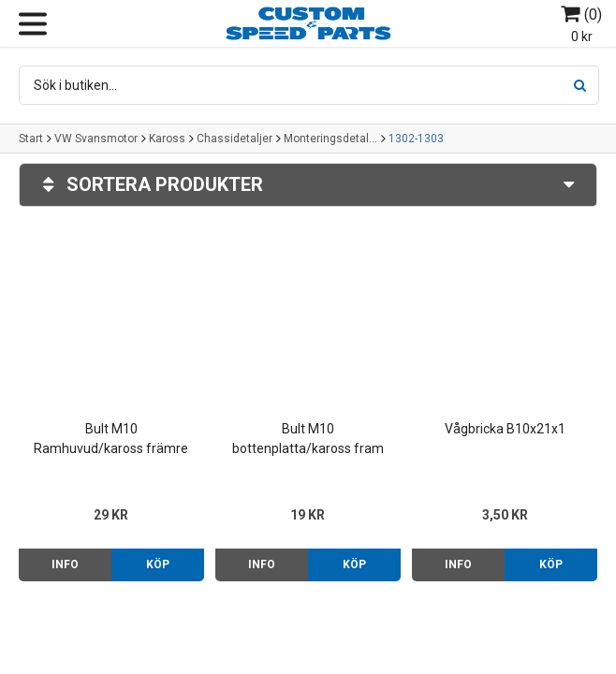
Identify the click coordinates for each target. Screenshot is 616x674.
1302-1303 (416, 139)
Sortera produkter (308, 185)
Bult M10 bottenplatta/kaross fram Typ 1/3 (308, 440)
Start (31, 139)
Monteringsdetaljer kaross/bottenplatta (330, 139)
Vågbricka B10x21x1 (505, 429)
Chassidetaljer (235, 139)
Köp (158, 564)
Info (65, 564)
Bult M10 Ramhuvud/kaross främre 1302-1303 (111, 440)
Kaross (167, 139)
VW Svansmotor (96, 139)
